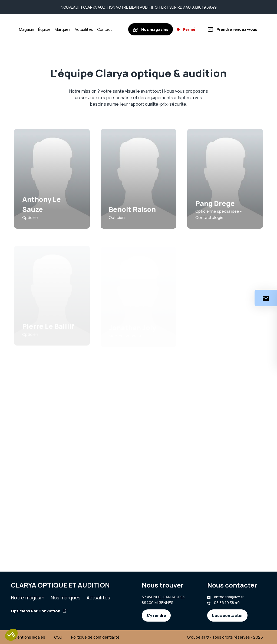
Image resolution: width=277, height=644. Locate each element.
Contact (121, 29)
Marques (79, 29)
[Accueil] (22, 29)
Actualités (100, 29)
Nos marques (65, 598)
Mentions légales (30, 637)
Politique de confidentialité (95, 637)
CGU (58, 637)
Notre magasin (28, 598)
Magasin (43, 29)
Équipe (61, 29)
